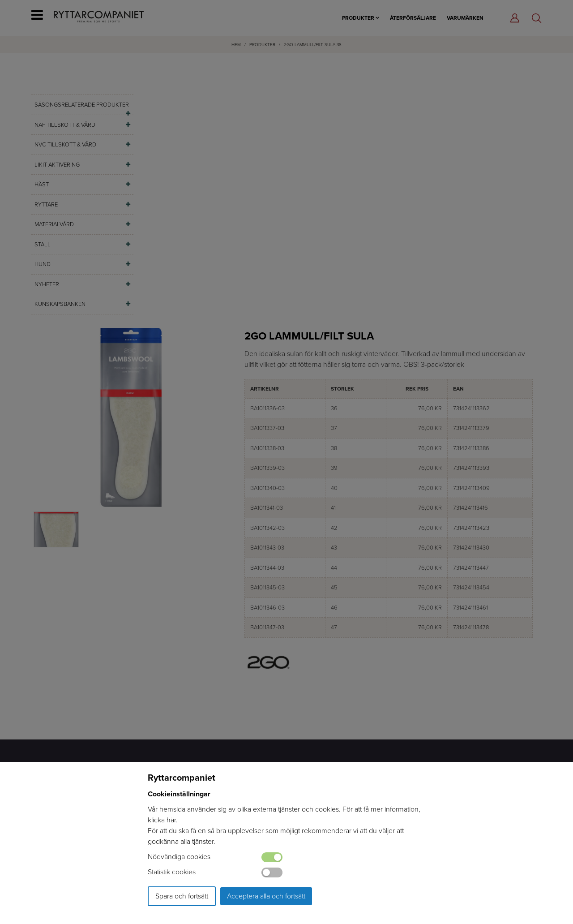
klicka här (162, 820)
